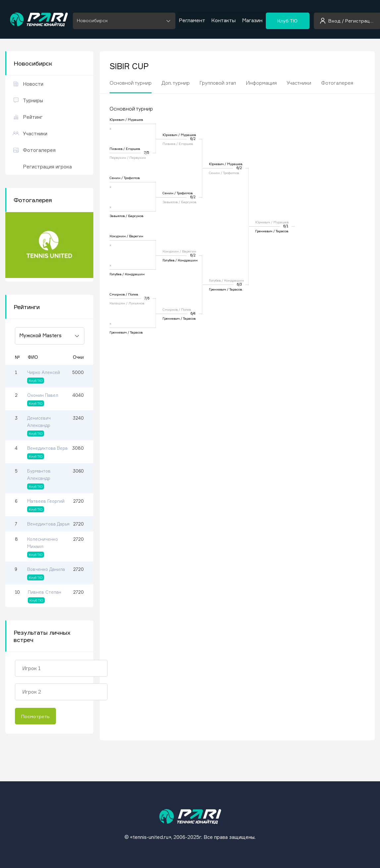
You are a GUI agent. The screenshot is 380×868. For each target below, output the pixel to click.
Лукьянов (136, 303)
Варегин (136, 236)
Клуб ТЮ (287, 19)
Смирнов (117, 294)
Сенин (115, 178)
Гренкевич (118, 332)
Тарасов (136, 332)
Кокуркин (118, 236)
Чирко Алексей (44, 372)
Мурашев (135, 119)
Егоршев (133, 149)
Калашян (117, 303)
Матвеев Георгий (46, 501)
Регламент (192, 20)
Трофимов (132, 178)
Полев (133, 294)
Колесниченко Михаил (43, 543)
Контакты (223, 20)
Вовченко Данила (46, 569)
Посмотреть (35, 716)
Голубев (116, 274)
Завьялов (117, 216)
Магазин (252, 20)
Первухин (118, 158)
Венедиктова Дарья (48, 524)
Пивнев (116, 149)
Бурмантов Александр (39, 475)
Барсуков (136, 216)
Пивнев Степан (45, 592)
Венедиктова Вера (47, 448)
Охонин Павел (43, 395)
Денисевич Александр (39, 422)
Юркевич (117, 119)
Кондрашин (135, 274)
